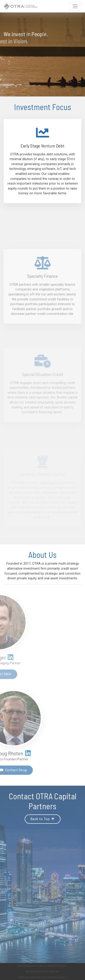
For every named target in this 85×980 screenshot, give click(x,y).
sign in (63, 977)
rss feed (52, 977)
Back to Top (43, 819)
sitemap (23, 977)
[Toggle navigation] (75, 6)
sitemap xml (38, 977)
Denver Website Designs (53, 966)
